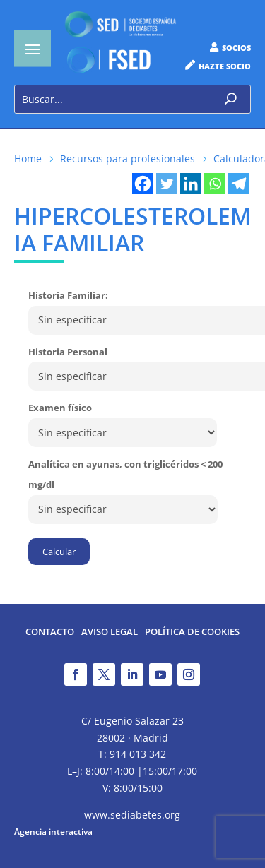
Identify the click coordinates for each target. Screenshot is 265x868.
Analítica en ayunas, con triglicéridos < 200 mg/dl (125, 474)
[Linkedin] (191, 184)
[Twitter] (167, 184)
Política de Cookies (192, 632)
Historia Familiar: (68, 295)
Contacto (50, 632)
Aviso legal (110, 632)
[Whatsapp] (215, 184)
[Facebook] (143, 184)
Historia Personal (68, 352)
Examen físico (60, 408)
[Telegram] (239, 184)
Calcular (59, 552)
